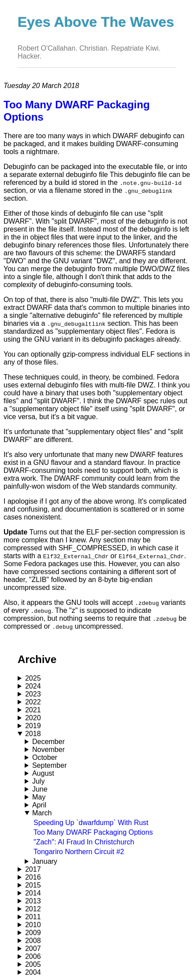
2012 (33, 909)
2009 (33, 933)
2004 (33, 972)
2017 (33, 869)
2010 (33, 925)
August (43, 773)
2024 (33, 686)
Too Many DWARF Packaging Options (93, 832)
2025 (33, 678)
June (40, 789)
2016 (33, 877)
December (48, 742)
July (38, 781)
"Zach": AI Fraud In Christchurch (84, 842)
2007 (33, 949)
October (45, 757)
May (39, 797)
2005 (33, 964)
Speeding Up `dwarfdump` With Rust (91, 823)
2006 (33, 956)
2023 (33, 694)
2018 (33, 734)
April (39, 805)
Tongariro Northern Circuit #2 (79, 852)
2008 (33, 941)
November (48, 750)
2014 (33, 893)
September (49, 765)
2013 (33, 901)
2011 (33, 917)
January (45, 861)
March (42, 813)
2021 (33, 710)
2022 (33, 702)
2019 (33, 726)
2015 (33, 885)
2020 (33, 718)
